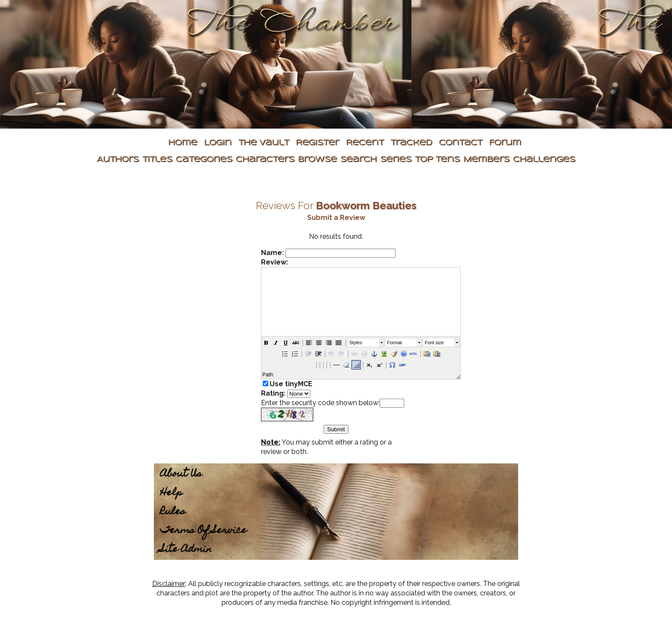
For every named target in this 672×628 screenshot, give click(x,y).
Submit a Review (336, 218)
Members (486, 160)
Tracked (411, 143)
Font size (434, 343)
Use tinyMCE (291, 384)
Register (317, 143)
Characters (265, 160)
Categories (204, 160)
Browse (317, 160)
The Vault (264, 143)
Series (396, 160)
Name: (272, 253)
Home (183, 143)
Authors (118, 160)
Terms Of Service (204, 531)
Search (358, 160)
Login (218, 143)
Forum (505, 143)
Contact (460, 143)
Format (394, 343)
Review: (274, 262)
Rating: (273, 393)
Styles (356, 343)
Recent (365, 143)
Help (171, 493)
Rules (173, 512)
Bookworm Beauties (366, 206)
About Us (181, 474)
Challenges (544, 160)
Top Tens (437, 160)
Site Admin (186, 550)
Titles (157, 160)
